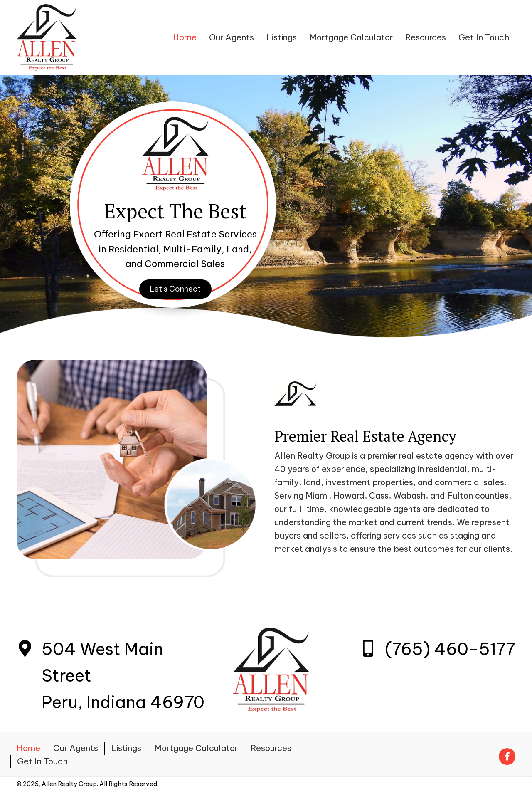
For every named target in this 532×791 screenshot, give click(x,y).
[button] (175, 289)
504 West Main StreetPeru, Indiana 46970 (123, 676)
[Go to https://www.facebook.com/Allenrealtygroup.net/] (507, 754)
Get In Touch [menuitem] (42, 761)
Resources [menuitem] (271, 748)
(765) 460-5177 (450, 649)
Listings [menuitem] (126, 748)
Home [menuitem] (28, 748)
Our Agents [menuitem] (76, 748)
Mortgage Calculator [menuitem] (196, 748)
